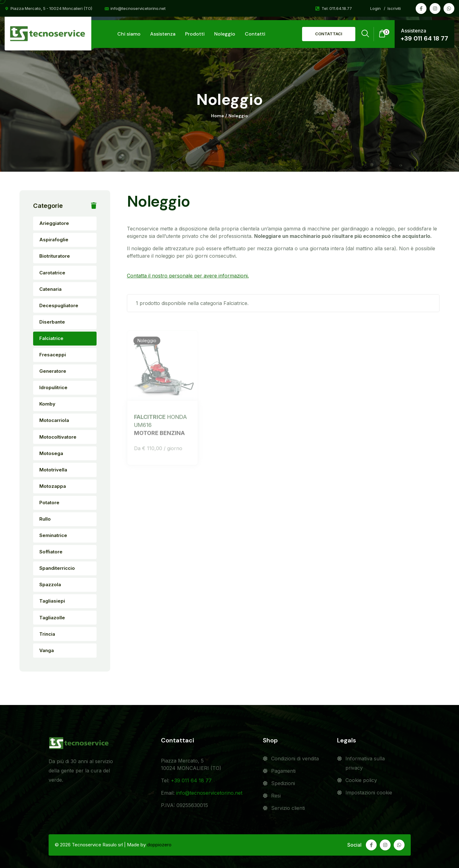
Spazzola (50, 584)
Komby (47, 404)
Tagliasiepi (52, 601)
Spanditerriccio (57, 568)
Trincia (47, 634)
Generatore (53, 371)
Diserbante (52, 322)
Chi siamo (129, 34)
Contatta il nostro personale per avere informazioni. (188, 276)
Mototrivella (53, 470)
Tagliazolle (52, 618)
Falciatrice (51, 338)
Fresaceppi (53, 355)
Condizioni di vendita (295, 758)
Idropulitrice (53, 387)
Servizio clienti (288, 808)
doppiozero (159, 845)
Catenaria (50, 289)
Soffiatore (51, 552)
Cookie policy (361, 780)
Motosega (51, 453)
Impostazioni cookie (369, 793)
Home (218, 116)
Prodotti (195, 34)
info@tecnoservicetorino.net (138, 8)
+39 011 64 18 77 (424, 38)
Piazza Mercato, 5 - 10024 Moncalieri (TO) (51, 8)
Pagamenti (283, 771)
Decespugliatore (59, 305)
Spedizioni (283, 783)
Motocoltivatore (58, 437)
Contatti (255, 34)
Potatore (49, 503)
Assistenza (163, 34)
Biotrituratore (55, 256)
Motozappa (53, 486)
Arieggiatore (54, 223)
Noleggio (225, 34)
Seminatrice (53, 535)
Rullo (45, 519)
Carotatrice (52, 273)
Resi (276, 796)
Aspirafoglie (54, 240)
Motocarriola (54, 420)
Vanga (47, 650)
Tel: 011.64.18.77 (337, 8)
